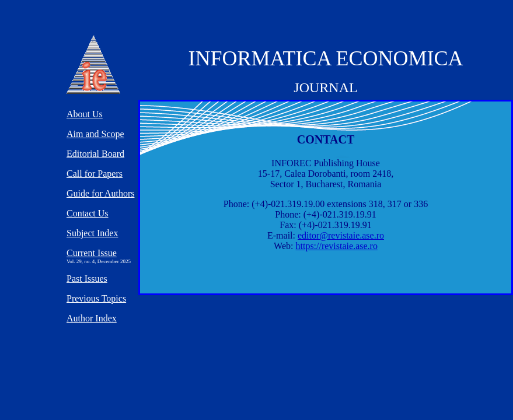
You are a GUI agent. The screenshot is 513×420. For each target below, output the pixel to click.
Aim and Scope (95, 134)
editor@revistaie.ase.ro (341, 235)
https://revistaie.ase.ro (336, 246)
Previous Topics (96, 298)
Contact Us (88, 213)
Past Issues (87, 279)
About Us (85, 114)
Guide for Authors (100, 193)
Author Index (92, 318)
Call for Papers (95, 174)
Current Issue (92, 253)
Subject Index (92, 233)
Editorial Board (95, 154)
